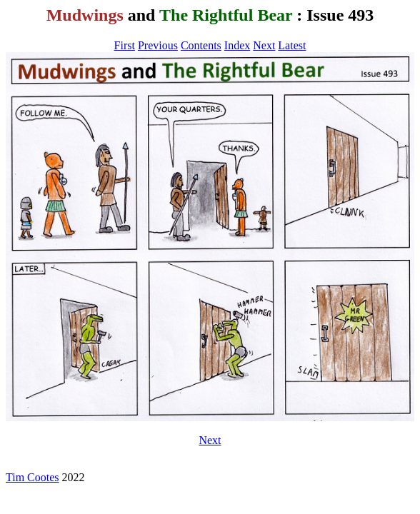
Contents (201, 45)
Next (264, 45)
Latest (292, 45)
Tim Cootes (32, 477)
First (125, 45)
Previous (158, 45)
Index (237, 45)
